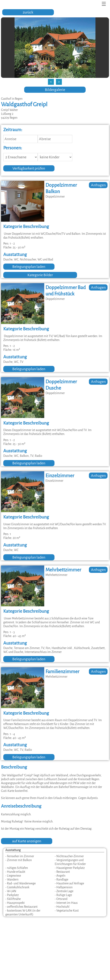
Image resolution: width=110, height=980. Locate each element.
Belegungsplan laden (29, 267)
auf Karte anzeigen (27, 841)
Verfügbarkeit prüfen (29, 168)
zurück (28, 12)
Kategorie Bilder (40, 275)
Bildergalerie (55, 90)
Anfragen (98, 185)
